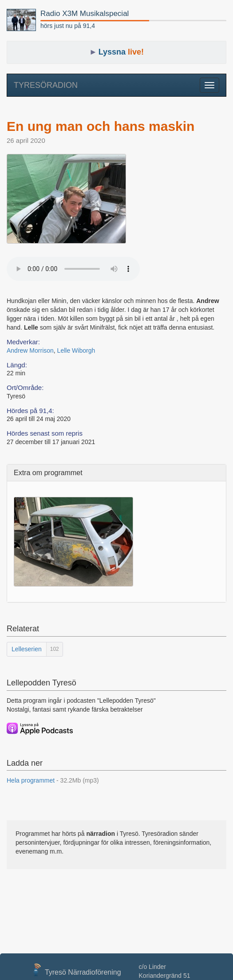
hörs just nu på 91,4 (68, 26)
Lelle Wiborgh (76, 350)
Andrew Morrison (30, 350)
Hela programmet (53, 780)
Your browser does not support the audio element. (73, 269)
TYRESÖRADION (46, 85)
